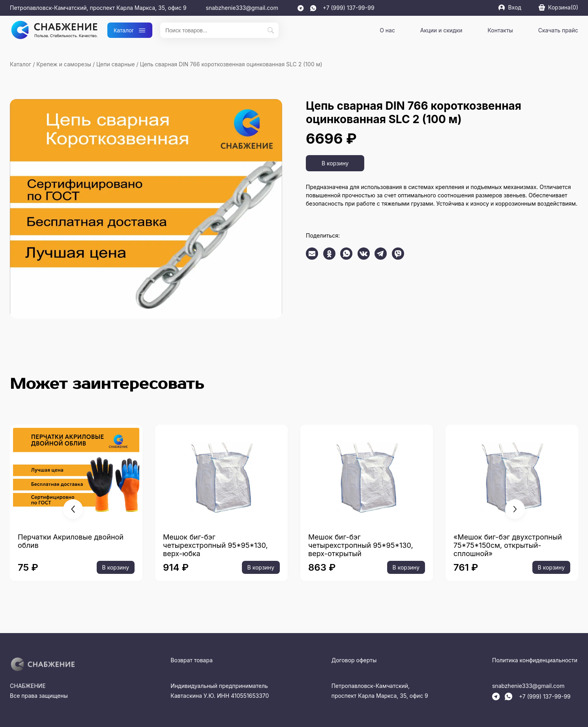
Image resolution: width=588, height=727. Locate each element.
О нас (387, 30)
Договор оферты (354, 660)
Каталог (130, 30)
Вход (510, 7)
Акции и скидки (441, 30)
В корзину (335, 163)
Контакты (500, 30)
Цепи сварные (116, 64)
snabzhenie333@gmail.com (242, 8)
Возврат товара (191, 660)
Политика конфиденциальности (535, 660)
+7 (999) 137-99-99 (349, 8)
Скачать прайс (558, 30)
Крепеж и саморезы (64, 64)
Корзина (558, 7)
